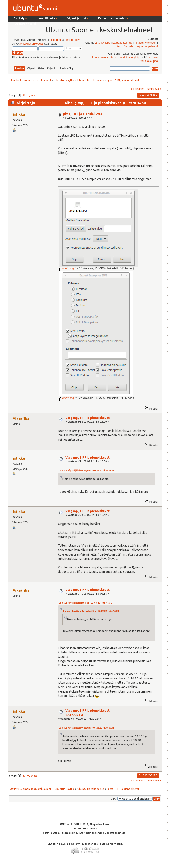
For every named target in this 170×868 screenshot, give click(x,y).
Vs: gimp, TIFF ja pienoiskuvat (87, 418)
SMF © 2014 (81, 824)
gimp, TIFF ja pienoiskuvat (82, 114)
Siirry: (113, 799)
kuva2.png (67, 398)
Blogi (119, 46)
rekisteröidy (72, 40)
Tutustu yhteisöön (145, 43)
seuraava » (154, 89)
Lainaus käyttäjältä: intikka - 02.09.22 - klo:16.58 (85, 603)
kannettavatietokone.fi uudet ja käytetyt (116, 57)
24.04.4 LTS (103, 43)
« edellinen (138, 89)
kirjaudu (56, 40)
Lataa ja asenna (122, 43)
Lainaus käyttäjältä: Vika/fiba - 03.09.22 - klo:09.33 (87, 728)
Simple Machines (99, 824)
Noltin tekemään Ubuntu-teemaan (104, 833)
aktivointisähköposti (32, 44)
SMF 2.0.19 (66, 824)
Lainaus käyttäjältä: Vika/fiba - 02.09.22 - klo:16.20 (87, 471)
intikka (19, 114)
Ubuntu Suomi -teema (56, 833)
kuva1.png (67, 268)
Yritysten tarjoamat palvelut (141, 46)
